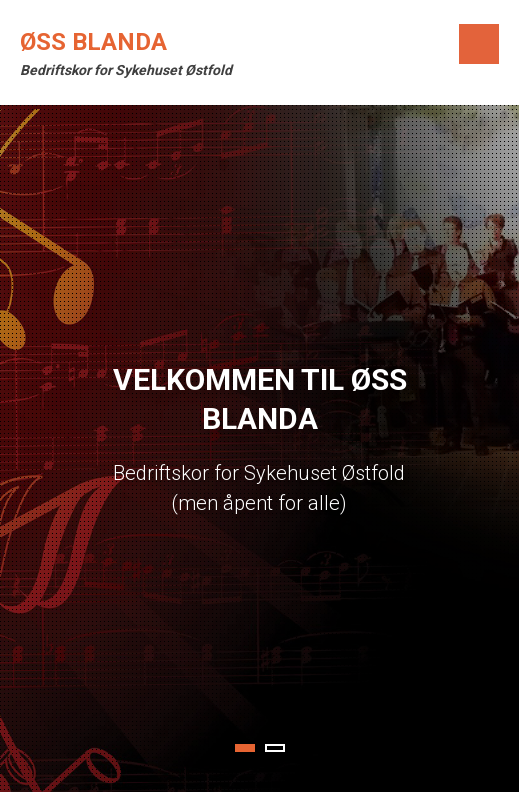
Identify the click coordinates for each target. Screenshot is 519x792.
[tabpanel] (259, 448)
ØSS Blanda (93, 42)
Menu (479, 44)
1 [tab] (245, 748)
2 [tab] (275, 748)
